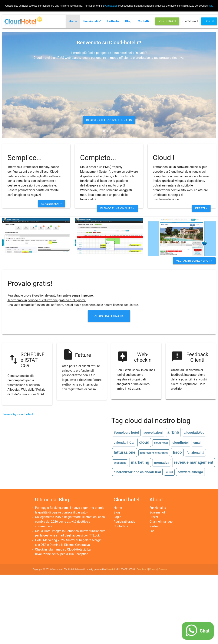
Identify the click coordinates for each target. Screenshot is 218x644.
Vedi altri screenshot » (194, 261)
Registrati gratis (124, 522)
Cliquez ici (111, 6)
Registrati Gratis (109, 316)
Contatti (143, 21)
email (197, 442)
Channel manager (161, 522)
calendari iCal (124, 442)
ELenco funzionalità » (117, 208)
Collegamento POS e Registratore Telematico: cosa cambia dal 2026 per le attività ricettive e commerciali (70, 522)
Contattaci (121, 526)
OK (211, 6)
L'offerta (113, 21)
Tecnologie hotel (126, 432)
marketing (140, 462)
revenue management (194, 462)
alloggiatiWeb (194, 432)
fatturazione (125, 452)
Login (118, 517)
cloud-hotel (161, 443)
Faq (152, 531)
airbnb (173, 432)
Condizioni (142, 569)
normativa (162, 463)
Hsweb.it (111, 569)
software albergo (190, 472)
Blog (128, 21)
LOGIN (209, 21)
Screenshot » (52, 204)
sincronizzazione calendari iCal (137, 472)
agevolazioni (153, 432)
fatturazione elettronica (154, 453)
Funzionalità (158, 508)
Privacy (153, 569)
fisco (177, 452)
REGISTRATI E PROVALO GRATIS (109, 120)
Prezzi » (201, 208)
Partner (155, 526)
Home (73, 21)
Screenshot (157, 513)
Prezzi (154, 517)
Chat (205, 631)
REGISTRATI (167, 21)
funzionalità (195, 453)
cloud (144, 442)
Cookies (163, 569)
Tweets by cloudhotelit (18, 414)
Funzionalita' (92, 21)
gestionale (120, 463)
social (169, 472)
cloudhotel (181, 442)
